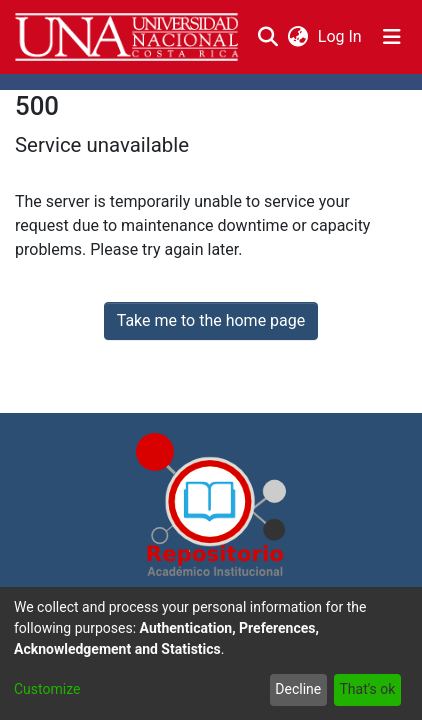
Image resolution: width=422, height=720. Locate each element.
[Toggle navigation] (392, 37)
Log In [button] (341, 36)
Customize (47, 689)
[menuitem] (297, 37)
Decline (298, 689)
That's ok (367, 689)
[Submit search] (267, 37)
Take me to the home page (211, 320)
